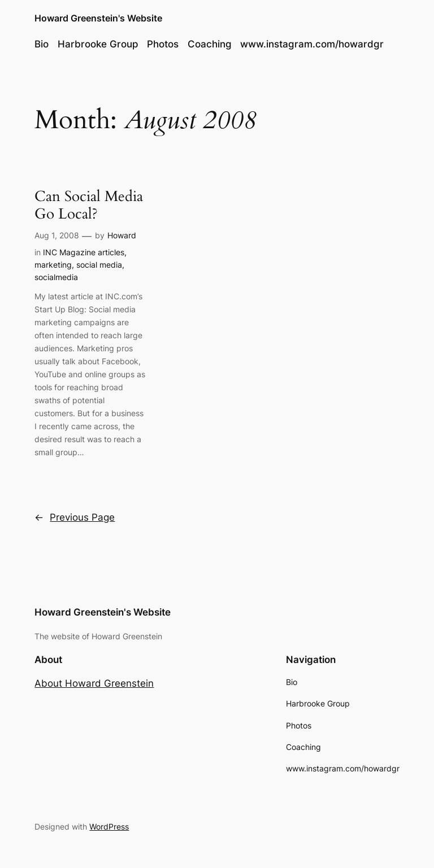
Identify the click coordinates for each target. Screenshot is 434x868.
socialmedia (56, 277)
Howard (122, 235)
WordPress (109, 826)
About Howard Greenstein (94, 683)
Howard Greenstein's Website (98, 18)
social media (99, 265)
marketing (53, 265)
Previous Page (75, 517)
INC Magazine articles (84, 252)
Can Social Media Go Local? (89, 206)
